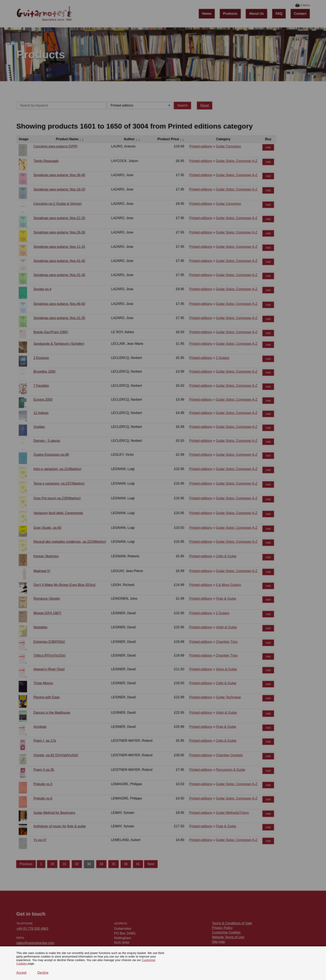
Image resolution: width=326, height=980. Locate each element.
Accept (21, 973)
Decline (43, 973)
